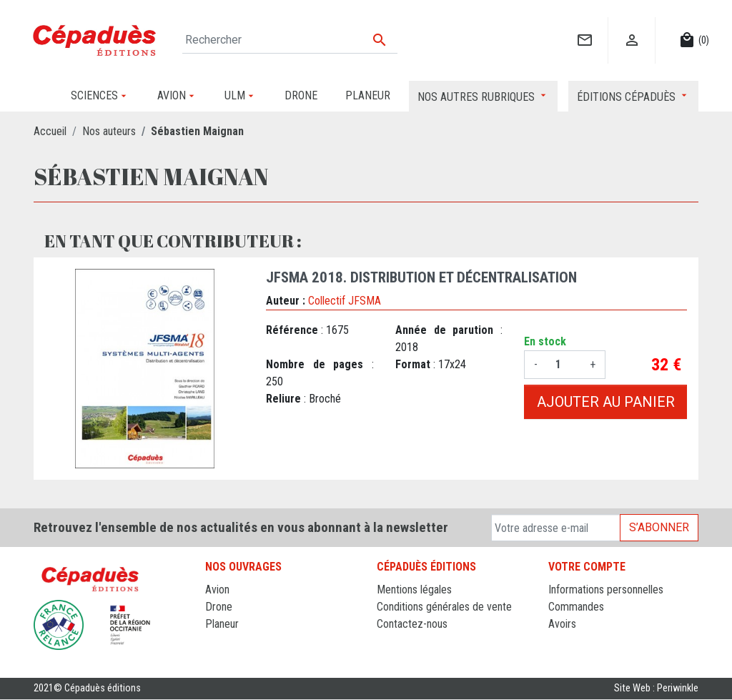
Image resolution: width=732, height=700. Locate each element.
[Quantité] (564, 365)
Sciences (226, 658)
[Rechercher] (290, 40)
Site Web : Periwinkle (656, 689)
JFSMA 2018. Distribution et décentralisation (421, 277)
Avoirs (562, 624)
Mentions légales (414, 590)
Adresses (569, 641)
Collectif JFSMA (345, 301)
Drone (219, 607)
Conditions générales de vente (444, 607)
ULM (216, 641)
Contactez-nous (412, 624)
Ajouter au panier (606, 402)
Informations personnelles (606, 590)
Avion (217, 590)
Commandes (576, 607)
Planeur (222, 624)
